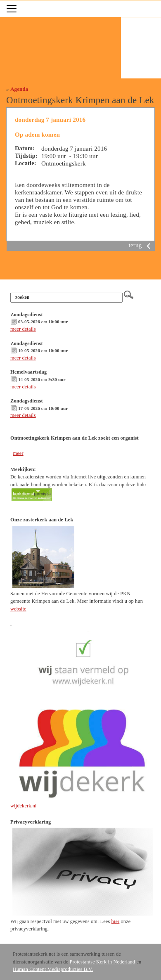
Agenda (19, 89)
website (18, 609)
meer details (23, 329)
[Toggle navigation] (12, 9)
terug (141, 245)
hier (116, 921)
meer (18, 453)
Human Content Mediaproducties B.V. (53, 969)
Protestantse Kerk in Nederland (102, 962)
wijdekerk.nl (24, 806)
